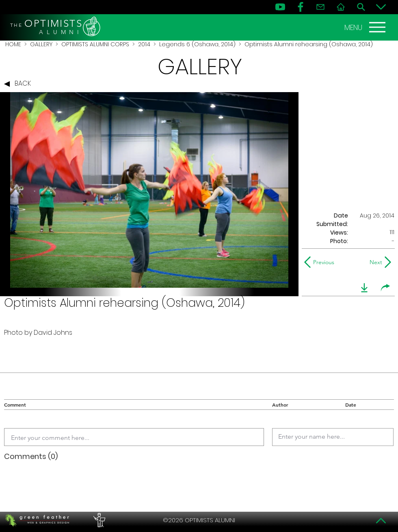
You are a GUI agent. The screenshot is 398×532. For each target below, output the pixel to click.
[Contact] (320, 7)
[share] (385, 288)
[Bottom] (381, 7)
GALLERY (41, 44)
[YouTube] (280, 7)
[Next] (374, 262)
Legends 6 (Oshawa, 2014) (197, 44)
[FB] (301, 7)
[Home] (341, 7)
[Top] (381, 521)
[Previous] (321, 262)
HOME (13, 44)
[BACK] (19, 84)
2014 (144, 44)
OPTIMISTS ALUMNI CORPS (95, 44)
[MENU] (366, 27)
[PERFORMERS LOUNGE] (98, 520)
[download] (364, 288)
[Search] (361, 7)
